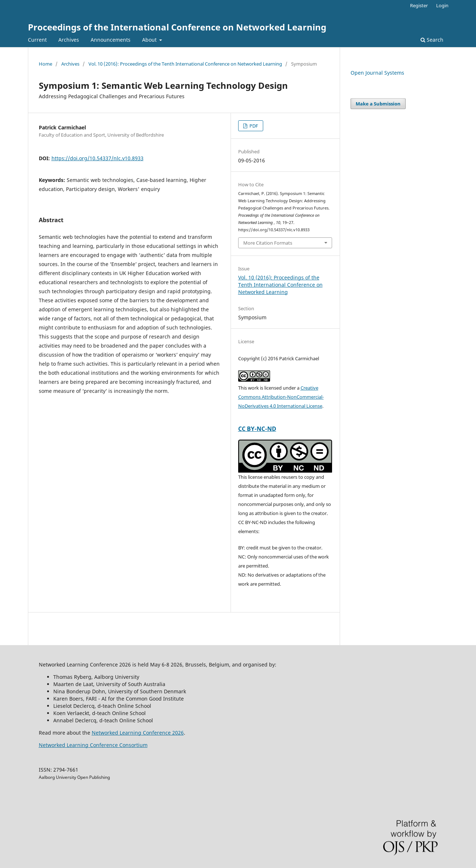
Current (37, 40)
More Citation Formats (268, 243)
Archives (69, 40)
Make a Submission (378, 104)
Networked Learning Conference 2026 (138, 733)
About (150, 40)
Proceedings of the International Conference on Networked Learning (177, 27)
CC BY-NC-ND (257, 429)
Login (442, 5)
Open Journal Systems (377, 73)
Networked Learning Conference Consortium (93, 745)
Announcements (111, 40)
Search (432, 40)
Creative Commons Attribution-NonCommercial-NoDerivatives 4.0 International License (281, 397)
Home (45, 64)
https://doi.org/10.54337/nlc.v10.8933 (98, 158)
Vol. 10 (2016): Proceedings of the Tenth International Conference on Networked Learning (185, 64)
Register (419, 5)
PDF (253, 126)
